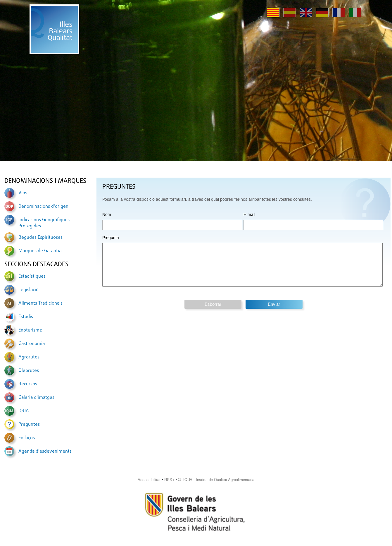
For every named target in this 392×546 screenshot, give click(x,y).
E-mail (249, 214)
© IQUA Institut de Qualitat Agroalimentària (216, 480)
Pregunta (111, 238)
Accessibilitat (149, 480)
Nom (107, 214)
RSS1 (169, 480)
